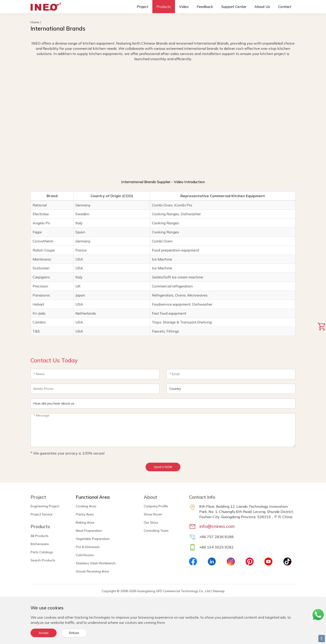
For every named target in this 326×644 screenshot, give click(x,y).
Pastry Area (85, 514)
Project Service (42, 514)
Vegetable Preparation (93, 539)
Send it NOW (163, 467)
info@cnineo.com (217, 526)
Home (35, 22)
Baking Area (85, 522)
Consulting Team (156, 531)
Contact (285, 7)
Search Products (43, 560)
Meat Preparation (89, 531)
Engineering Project (45, 506)
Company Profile (156, 506)
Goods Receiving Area (92, 571)
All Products (40, 536)
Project (143, 7)
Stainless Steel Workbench (96, 563)
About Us (262, 7)
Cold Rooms (85, 555)
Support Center (234, 7)
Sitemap (219, 591)
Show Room (153, 514)
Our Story (151, 522)
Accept (44, 633)
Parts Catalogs (42, 552)
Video (184, 7)
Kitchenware (40, 544)
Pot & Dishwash (88, 547)
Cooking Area (86, 506)
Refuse (74, 633)
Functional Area (93, 497)
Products (164, 7)
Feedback (205, 7)
